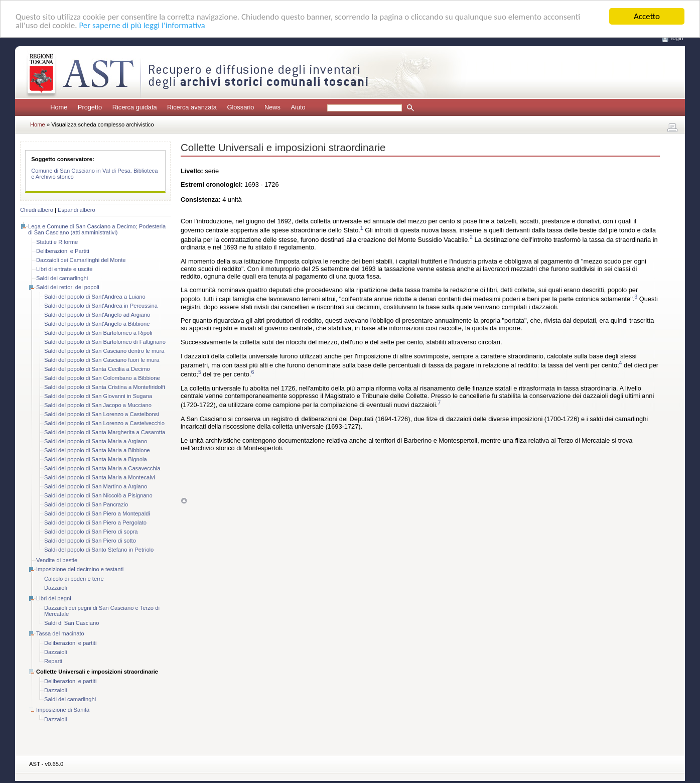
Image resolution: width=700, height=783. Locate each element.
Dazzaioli (55, 588)
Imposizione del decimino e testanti (80, 569)
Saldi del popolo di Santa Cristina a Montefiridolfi (105, 387)
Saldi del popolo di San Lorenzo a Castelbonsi (102, 414)
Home (59, 107)
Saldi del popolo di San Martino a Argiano (96, 486)
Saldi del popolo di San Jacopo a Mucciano (98, 405)
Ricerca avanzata (192, 107)
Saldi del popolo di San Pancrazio (86, 504)
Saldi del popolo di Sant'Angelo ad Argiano (97, 315)
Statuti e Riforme (57, 242)
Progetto (90, 107)
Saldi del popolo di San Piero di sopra (91, 532)
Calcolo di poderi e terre (74, 579)
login (677, 38)
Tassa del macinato (60, 633)
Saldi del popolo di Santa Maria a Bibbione (97, 450)
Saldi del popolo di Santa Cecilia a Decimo (97, 369)
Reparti (53, 661)
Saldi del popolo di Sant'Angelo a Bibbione (97, 324)
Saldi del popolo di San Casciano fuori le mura (102, 360)
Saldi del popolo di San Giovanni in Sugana (98, 396)
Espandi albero (77, 210)
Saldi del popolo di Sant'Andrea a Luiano (95, 297)
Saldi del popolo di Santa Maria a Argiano (96, 441)
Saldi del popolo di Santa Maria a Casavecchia (102, 468)
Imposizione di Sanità (63, 710)
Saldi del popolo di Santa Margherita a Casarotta (105, 432)
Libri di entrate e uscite (64, 269)
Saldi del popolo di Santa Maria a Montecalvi (100, 477)
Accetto (647, 16)
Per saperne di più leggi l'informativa (142, 25)
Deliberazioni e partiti (70, 643)
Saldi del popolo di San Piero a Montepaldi (97, 513)
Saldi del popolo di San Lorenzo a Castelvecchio (104, 423)
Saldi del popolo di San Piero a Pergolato (95, 523)
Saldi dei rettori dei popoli (68, 287)
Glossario (240, 107)
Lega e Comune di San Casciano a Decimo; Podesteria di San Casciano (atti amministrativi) (97, 229)
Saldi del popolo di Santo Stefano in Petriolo (99, 550)
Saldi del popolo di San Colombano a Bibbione (102, 378)
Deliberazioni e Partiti (63, 251)
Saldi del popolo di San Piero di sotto (90, 541)
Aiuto (298, 107)
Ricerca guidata (135, 107)
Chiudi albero (37, 210)
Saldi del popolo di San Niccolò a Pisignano (98, 495)
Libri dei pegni (54, 598)
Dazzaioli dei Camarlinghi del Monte (81, 260)
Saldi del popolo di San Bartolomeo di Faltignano (105, 342)
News (272, 107)
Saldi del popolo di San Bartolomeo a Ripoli (98, 333)
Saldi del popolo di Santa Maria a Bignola (96, 459)
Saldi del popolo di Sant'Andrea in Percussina (101, 306)
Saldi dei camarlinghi (62, 278)
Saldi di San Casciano (72, 623)
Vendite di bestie (57, 560)
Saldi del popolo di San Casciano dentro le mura (104, 351)
